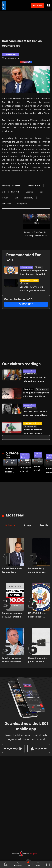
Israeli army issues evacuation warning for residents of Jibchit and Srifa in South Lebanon (12, 660)
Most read (15, 515)
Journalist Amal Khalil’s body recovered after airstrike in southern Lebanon (35, 414)
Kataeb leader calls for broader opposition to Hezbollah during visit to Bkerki (12, 571)
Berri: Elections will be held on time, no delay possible (34, 380)
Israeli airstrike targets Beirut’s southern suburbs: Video (38, 469)
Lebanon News (26, 267)
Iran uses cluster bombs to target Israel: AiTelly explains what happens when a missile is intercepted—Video (11, 470)
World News (28, 389)
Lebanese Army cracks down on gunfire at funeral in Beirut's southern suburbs (33, 289)
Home (6, 864)
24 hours (10, 525)
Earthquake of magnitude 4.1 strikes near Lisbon (36, 395)
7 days (28, 525)
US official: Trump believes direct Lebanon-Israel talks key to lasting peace (33, 273)
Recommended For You (24, 258)
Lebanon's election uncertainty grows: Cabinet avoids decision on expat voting (35, 432)
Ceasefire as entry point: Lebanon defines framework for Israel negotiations (38, 660)
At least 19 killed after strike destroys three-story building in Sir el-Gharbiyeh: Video (25, 470)
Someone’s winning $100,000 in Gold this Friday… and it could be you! (13, 616)
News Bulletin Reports (29, 281)
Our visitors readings (21, 364)
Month (44, 525)
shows (38, 864)
